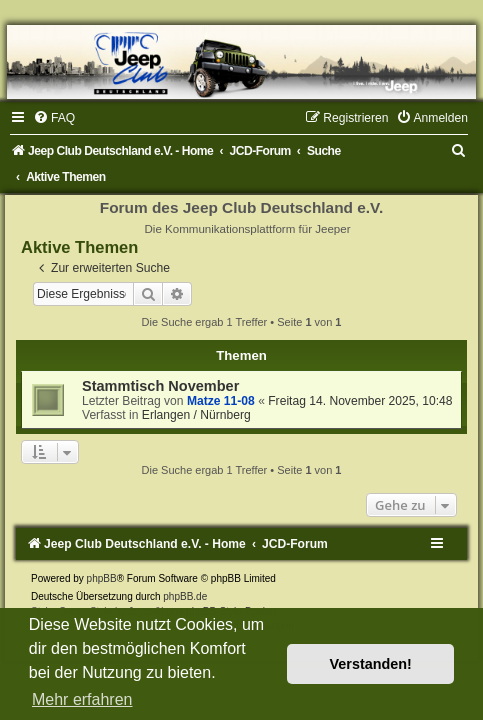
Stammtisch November (160, 386)
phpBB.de (185, 596)
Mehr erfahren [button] (82, 699)
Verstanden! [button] (371, 664)
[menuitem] (54, 118)
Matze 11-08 (221, 401)
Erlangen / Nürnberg (196, 415)
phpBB (102, 578)
